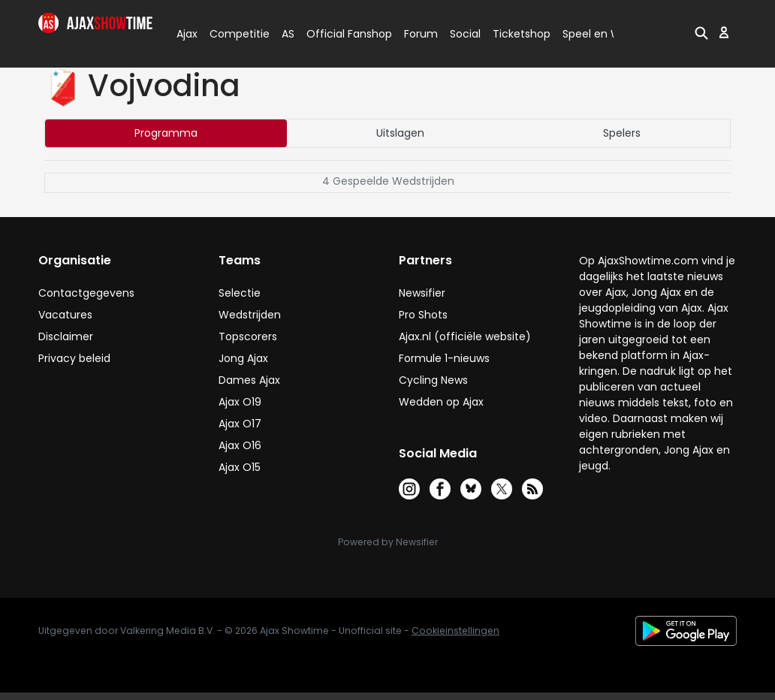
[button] (701, 32)
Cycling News (433, 380)
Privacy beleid (74, 358)
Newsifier (422, 293)
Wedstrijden (250, 315)
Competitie (234, 34)
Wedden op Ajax (441, 402)
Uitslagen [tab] (400, 133)
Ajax (186, 34)
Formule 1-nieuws (444, 358)
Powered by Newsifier (388, 542)
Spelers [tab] (622, 133)
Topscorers (248, 336)
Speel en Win (596, 34)
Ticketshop (522, 34)
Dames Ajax (249, 380)
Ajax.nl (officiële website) (465, 336)
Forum (421, 34)
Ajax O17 (240, 424)
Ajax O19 (240, 402)
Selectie (240, 293)
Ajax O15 (240, 467)
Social (463, 34)
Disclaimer (66, 336)
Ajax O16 (240, 445)
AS (288, 34)
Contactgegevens (86, 293)
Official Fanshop (340, 34)
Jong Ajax (243, 358)
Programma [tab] (166, 133)
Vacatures (65, 315)
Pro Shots (423, 315)
